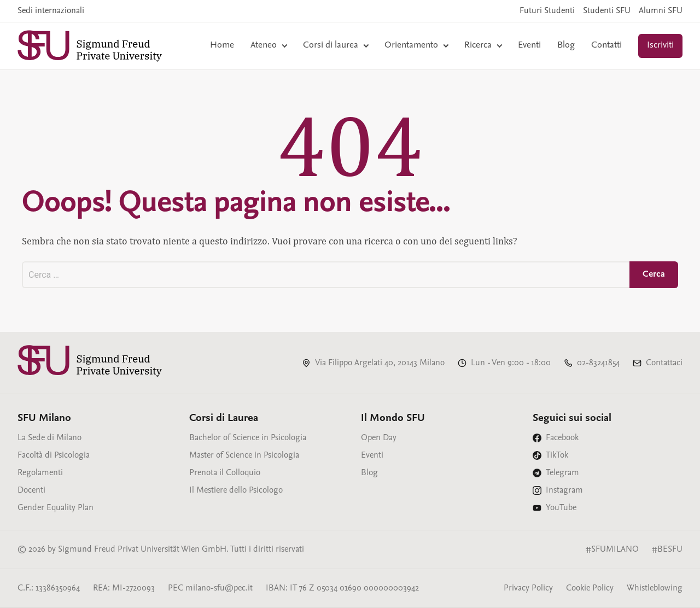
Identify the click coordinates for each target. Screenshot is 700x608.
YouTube (561, 508)
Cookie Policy (590, 588)
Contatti (606, 46)
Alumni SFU (661, 11)
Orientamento (411, 46)
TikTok (557, 455)
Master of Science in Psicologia (244, 455)
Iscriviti (660, 46)
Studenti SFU (607, 11)
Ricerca (478, 46)
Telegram (562, 473)
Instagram (564, 490)
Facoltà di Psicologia (54, 455)
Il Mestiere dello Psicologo (236, 490)
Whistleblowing (655, 588)
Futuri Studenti (547, 11)
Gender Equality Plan (56, 508)
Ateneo (264, 46)
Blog (566, 46)
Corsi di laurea (331, 46)
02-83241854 (598, 363)
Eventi (529, 46)
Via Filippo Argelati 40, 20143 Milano (380, 363)
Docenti (31, 490)
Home (222, 46)
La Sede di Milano (49, 438)
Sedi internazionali (51, 11)
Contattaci (664, 363)
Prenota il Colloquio (225, 473)
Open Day (379, 438)
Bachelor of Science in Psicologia (248, 438)
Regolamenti (40, 473)
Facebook (562, 438)
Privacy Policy (528, 588)
